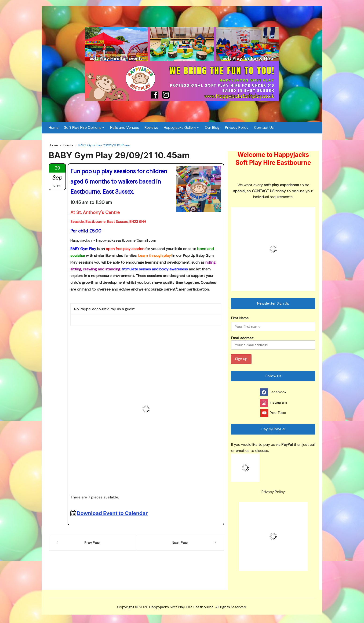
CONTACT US (263, 192)
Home (54, 129)
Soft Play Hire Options (83, 129)
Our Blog (212, 129)
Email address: (273, 344)
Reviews (151, 129)
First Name (240, 320)
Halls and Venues (125, 129)
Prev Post (93, 544)
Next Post (180, 544)
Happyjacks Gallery (180, 129)
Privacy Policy (237, 129)
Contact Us (264, 129)
